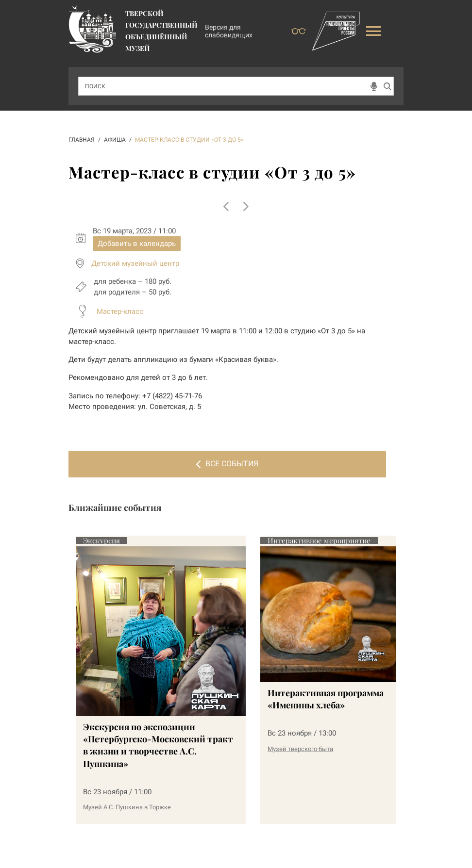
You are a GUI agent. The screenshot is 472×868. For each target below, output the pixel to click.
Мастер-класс (120, 311)
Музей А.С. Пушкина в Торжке (127, 807)
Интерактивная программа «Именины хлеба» (326, 699)
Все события (227, 464)
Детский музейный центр (135, 263)
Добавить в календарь (137, 244)
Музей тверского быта (300, 749)
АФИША (115, 140)
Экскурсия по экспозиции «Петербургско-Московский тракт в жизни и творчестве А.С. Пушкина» (158, 745)
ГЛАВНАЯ (82, 140)
